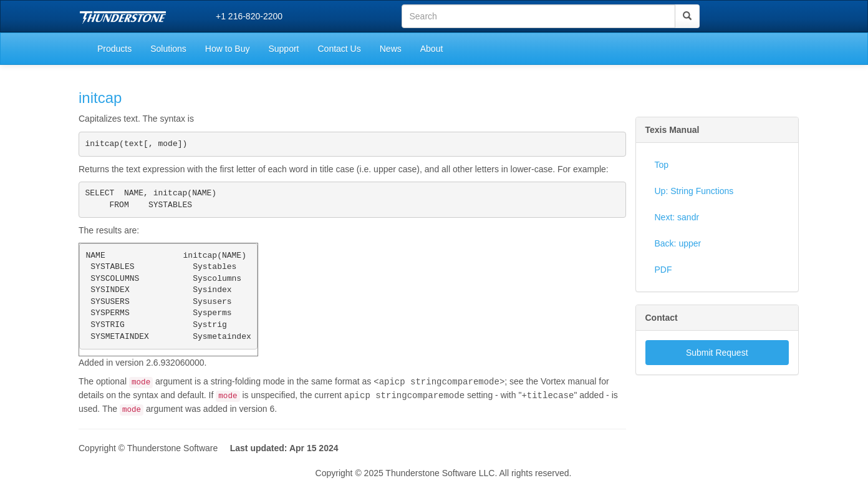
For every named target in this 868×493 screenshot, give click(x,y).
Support (283, 49)
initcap (100, 98)
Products (114, 49)
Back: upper (678, 243)
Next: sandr (677, 217)
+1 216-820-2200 (249, 16)
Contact (662, 318)
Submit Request (717, 353)
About (432, 49)
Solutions (168, 49)
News (391, 49)
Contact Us (339, 49)
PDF (663, 270)
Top (662, 165)
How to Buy (228, 49)
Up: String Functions (694, 191)
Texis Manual (673, 130)
